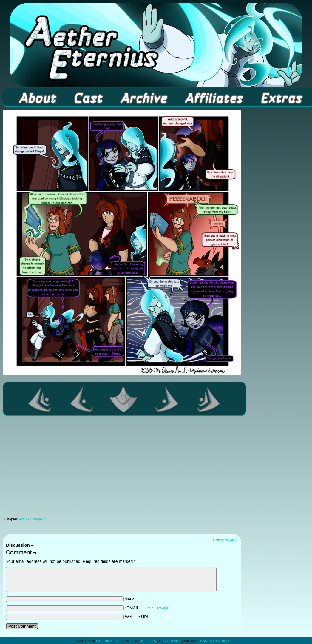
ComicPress (172, 641)
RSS (204, 641)
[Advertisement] (122, 468)
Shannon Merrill (107, 641)
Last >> (208, 399)
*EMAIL (147, 608)
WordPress (148, 641)
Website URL (137, 617)
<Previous (82, 399)
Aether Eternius (156, 45)
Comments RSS (225, 540)
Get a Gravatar (156, 608)
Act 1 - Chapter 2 (33, 519)
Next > (167, 399)
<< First (40, 399)
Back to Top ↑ (220, 641)
